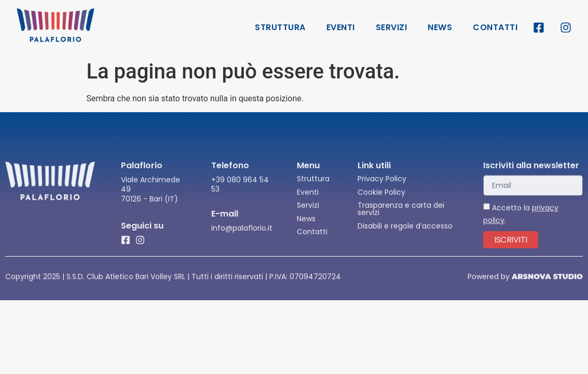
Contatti (495, 27)
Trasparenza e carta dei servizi (401, 215)
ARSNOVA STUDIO (547, 277)
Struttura (280, 27)
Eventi (341, 27)
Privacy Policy (382, 184)
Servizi (392, 27)
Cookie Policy (381, 198)
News (440, 27)
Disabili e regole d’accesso (405, 232)
